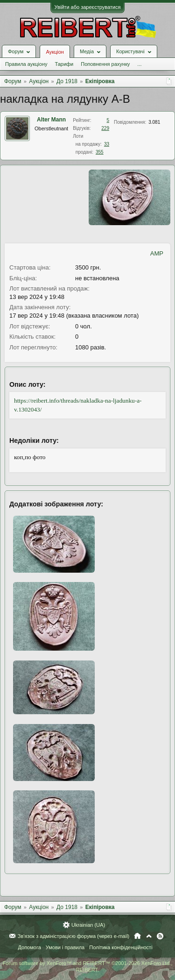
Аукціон (55, 52)
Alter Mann (51, 120)
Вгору (149, 936)
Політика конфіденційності (121, 947)
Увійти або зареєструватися (88, 7)
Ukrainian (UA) (88, 925)
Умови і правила (65, 947)
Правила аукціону (26, 64)
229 (105, 128)
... (139, 64)
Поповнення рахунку (105, 64)
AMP (157, 253)
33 (107, 144)
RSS (160, 936)
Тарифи (64, 64)
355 (100, 152)
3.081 (154, 122)
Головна (137, 936)
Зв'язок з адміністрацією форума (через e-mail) (74, 936)
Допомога (29, 947)
